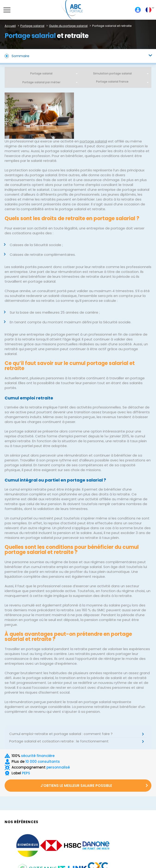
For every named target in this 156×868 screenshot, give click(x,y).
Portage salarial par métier (41, 82)
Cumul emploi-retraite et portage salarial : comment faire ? (61, 734)
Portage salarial (41, 73)
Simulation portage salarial (112, 73)
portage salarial (93, 141)
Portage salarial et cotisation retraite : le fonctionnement (59, 741)
